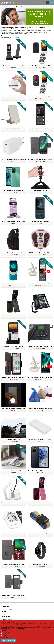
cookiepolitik (48, 627)
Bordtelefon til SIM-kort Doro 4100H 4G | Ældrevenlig (40, 346)
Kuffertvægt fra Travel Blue (40, 190)
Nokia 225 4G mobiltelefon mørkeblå (40, 222)
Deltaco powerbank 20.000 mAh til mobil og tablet (40, 440)
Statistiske (4, 635)
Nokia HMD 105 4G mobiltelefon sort (40, 128)
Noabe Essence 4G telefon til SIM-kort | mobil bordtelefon (40, 315)
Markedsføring (5, 632)
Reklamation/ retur (7, 619)
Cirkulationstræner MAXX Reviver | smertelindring (40, 253)
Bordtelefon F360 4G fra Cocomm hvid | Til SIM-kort (14, 471)
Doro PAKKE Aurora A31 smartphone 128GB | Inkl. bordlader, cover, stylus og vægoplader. (40, 377)
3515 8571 (17, 35)
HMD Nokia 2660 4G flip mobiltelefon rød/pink (40, 502)
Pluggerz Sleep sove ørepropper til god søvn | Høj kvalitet (14, 222)
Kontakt (4, 612)
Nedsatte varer (6, 617)
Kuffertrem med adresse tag (40, 533)
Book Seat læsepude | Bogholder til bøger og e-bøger (40, 409)
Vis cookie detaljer (4, 637)
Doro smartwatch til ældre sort (40, 564)
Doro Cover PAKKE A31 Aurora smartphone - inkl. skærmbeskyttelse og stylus (40, 159)
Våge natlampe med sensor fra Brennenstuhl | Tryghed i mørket (14, 409)
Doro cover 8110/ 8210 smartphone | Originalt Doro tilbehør (14, 377)
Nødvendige (5, 631)
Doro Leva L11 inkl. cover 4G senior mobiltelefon (14, 564)
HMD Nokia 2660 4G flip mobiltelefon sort (14, 315)
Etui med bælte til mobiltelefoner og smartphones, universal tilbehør (14, 253)
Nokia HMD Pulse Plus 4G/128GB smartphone (14, 190)
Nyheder (4, 614)
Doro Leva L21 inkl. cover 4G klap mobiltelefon (40, 66)
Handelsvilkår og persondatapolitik (12, 609)
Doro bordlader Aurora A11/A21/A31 (14, 128)
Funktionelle (5, 634)
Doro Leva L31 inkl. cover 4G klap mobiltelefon (40, 97)
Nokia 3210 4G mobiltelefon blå (14, 284)
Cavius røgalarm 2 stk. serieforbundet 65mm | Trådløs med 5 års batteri (14, 97)
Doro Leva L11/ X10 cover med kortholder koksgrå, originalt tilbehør (14, 595)
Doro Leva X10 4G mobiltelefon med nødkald (14, 346)
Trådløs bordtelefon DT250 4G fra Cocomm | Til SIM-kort (14, 66)
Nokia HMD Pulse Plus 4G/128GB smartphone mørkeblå (40, 471)
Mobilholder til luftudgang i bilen (14, 440)
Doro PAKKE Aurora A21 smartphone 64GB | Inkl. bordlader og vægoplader (40, 284)
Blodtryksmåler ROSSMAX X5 (14, 533)
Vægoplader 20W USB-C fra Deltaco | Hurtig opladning (14, 159)
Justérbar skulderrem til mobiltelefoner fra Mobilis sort (14, 502)
